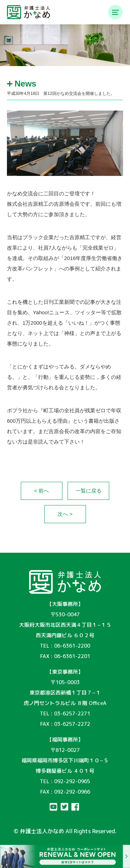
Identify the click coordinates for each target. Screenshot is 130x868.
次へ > (65, 514)
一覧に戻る (89, 491)
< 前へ (42, 491)
